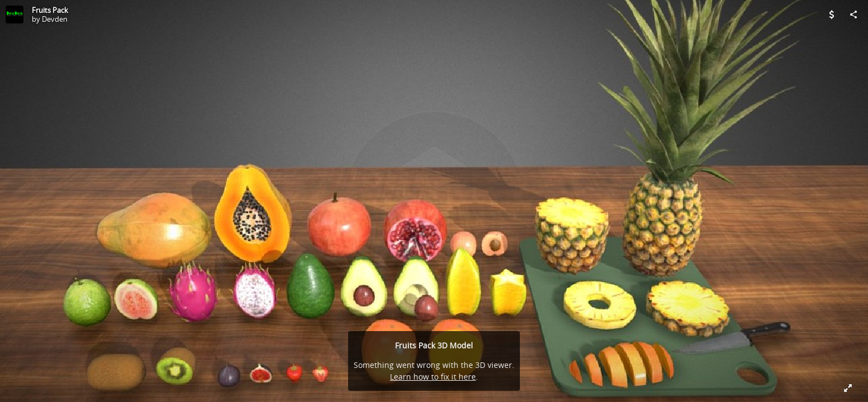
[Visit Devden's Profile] (15, 15)
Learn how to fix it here (433, 377)
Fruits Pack (50, 10)
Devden (55, 19)
